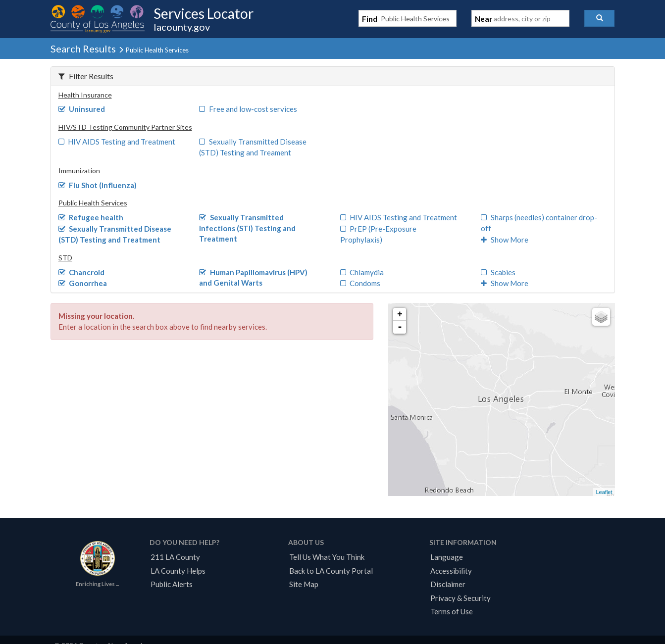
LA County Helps (178, 571)
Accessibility (451, 571)
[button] (599, 18)
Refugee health (91, 217)
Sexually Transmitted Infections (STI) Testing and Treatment (247, 228)
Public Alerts (172, 584)
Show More (505, 240)
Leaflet (604, 492)
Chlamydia (362, 272)
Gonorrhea (83, 283)
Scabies (498, 272)
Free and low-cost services (248, 109)
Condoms (360, 283)
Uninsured (82, 109)
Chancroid (82, 272)
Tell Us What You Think (327, 557)
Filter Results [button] (86, 76)
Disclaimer (448, 584)
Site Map (304, 584)
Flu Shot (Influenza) (98, 185)
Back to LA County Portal (331, 571)
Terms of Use (452, 611)
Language (447, 557)
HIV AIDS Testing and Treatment (117, 142)
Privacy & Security (460, 598)
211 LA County (175, 557)
